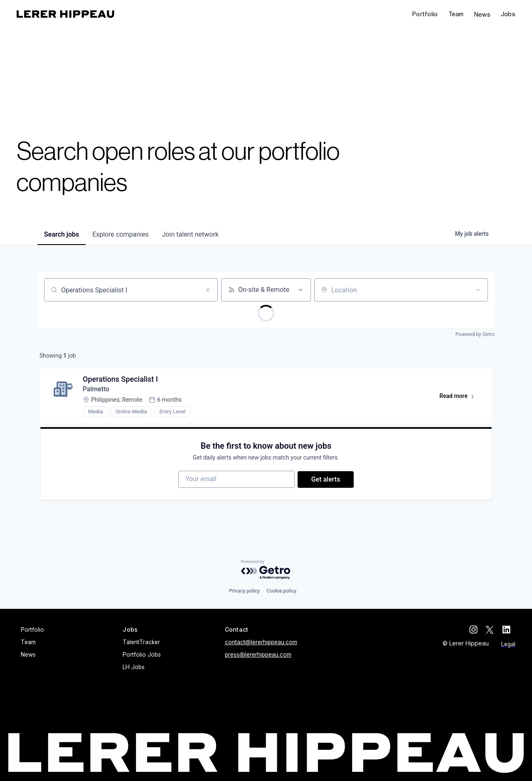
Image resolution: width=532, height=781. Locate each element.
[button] (508, 14)
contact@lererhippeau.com (261, 643)
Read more (460, 398)
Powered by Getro (475, 334)
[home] (65, 14)
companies (120, 234)
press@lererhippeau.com (258, 655)
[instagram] (478, 630)
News (482, 14)
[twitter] (495, 630)
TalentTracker (142, 643)
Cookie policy (281, 591)
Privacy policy (244, 591)
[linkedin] (511, 630)
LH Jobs (134, 667)
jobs (62, 234)
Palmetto (97, 390)
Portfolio (425, 14)
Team (456, 14)
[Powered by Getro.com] (266, 570)
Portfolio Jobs (142, 655)
